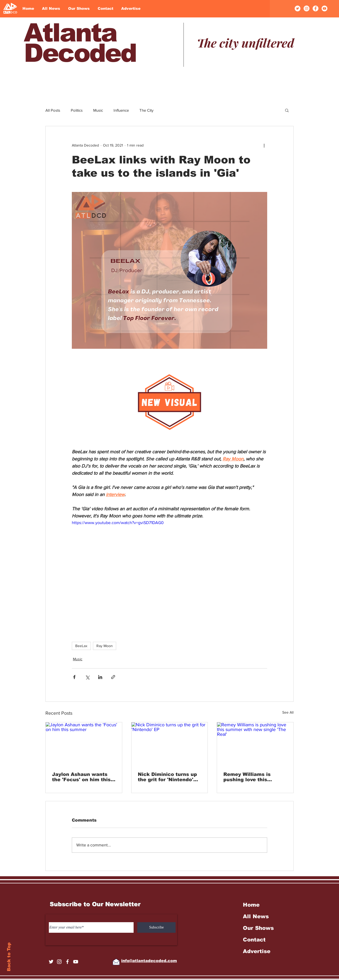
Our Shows (258, 928)
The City (146, 110)
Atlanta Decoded (80, 43)
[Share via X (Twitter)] (87, 677)
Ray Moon (105, 646)
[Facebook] (316, 8)
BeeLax (81, 646)
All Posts (53, 110)
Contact (254, 940)
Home (251, 905)
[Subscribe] (156, 927)
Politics (77, 110)
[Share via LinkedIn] (100, 677)
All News (256, 916)
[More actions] (264, 145)
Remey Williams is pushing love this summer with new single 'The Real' (255, 777)
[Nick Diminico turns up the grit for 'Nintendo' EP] (170, 744)
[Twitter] (298, 8)
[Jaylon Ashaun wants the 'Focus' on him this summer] (84, 744)
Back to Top (9, 957)
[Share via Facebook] (74, 677)
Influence (121, 110)
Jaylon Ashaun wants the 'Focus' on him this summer (81, 777)
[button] (287, 110)
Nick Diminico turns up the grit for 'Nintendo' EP (167, 777)
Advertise (257, 951)
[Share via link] (113, 677)
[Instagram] (307, 8)
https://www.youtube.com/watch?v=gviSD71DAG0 (118, 523)
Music (98, 110)
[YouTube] (324, 8)
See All (288, 712)
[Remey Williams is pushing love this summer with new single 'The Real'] (255, 744)
